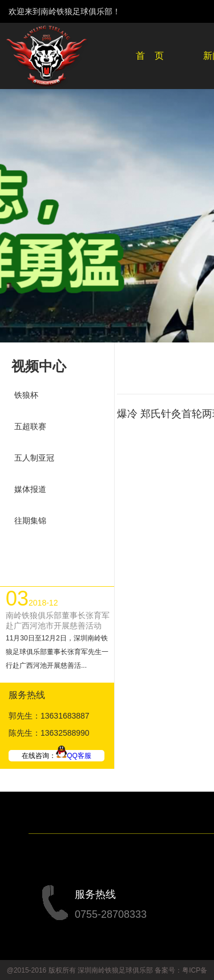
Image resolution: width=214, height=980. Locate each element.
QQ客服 (74, 756)
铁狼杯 (26, 395)
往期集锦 (30, 521)
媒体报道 (30, 489)
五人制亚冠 (34, 458)
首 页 (150, 56)
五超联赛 (30, 426)
